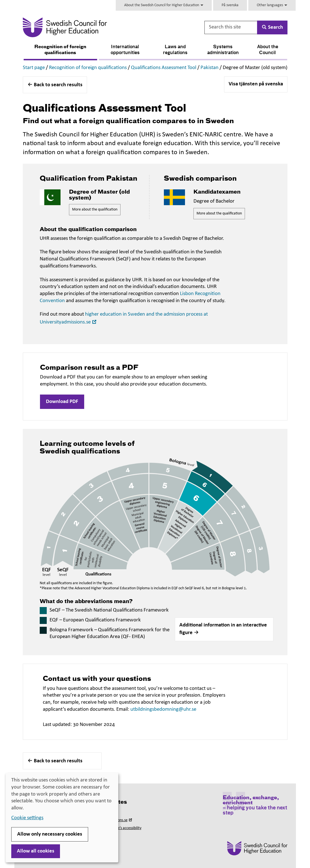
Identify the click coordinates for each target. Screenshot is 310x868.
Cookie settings (27, 818)
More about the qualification (95, 210)
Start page (34, 68)
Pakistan (209, 68)
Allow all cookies (36, 851)
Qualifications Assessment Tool (164, 68)
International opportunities (125, 50)
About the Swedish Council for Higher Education (164, 5)
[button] (224, 629)
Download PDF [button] (62, 402)
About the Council (268, 50)
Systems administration (223, 50)
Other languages (272, 5)
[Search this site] (231, 27)
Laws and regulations (175, 50)
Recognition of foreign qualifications (60, 50)
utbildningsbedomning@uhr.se (163, 709)
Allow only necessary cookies (50, 834)
